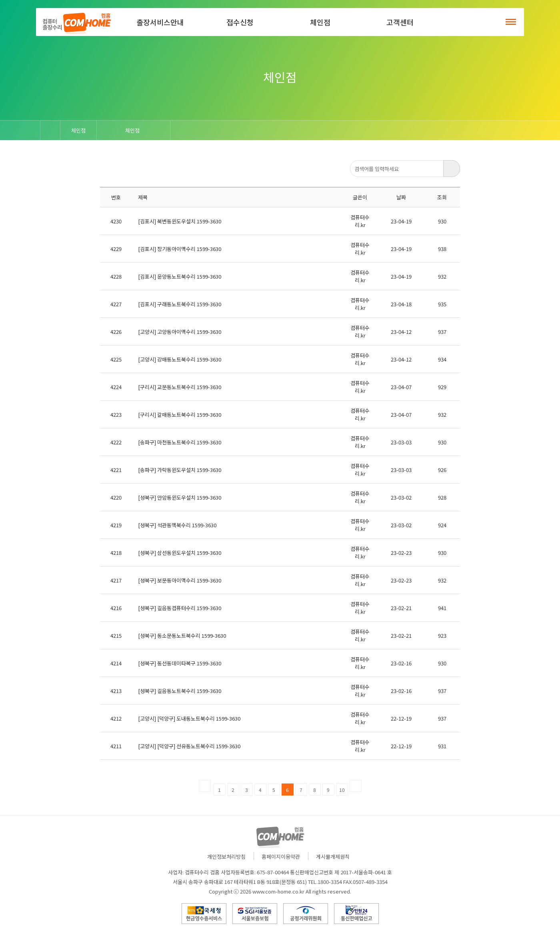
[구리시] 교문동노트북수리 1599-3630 (180, 387)
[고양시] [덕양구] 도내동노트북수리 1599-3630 (189, 718)
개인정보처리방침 (226, 857)
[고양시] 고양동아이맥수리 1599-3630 (180, 332)
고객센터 (400, 22)
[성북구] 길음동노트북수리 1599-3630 (180, 691)
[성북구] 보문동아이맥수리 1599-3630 (180, 580)
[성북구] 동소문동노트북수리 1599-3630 (182, 636)
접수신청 (240, 22)
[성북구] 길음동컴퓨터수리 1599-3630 (180, 608)
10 (342, 790)
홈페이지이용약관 (281, 857)
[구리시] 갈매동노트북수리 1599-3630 (180, 415)
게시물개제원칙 (333, 857)
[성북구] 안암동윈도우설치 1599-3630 (180, 497)
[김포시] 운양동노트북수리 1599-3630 (180, 276)
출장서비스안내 (160, 22)
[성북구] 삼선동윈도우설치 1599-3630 (180, 553)
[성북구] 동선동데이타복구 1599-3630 (180, 663)
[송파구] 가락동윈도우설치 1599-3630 (180, 470)
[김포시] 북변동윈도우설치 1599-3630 (180, 221)
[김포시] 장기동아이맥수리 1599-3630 (180, 249)
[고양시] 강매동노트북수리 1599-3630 (180, 359)
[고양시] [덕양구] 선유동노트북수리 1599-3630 (189, 746)
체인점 (320, 22)
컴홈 (76, 22)
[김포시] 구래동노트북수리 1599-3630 (180, 304)
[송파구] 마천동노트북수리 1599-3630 (180, 442)
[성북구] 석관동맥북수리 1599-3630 (177, 525)
